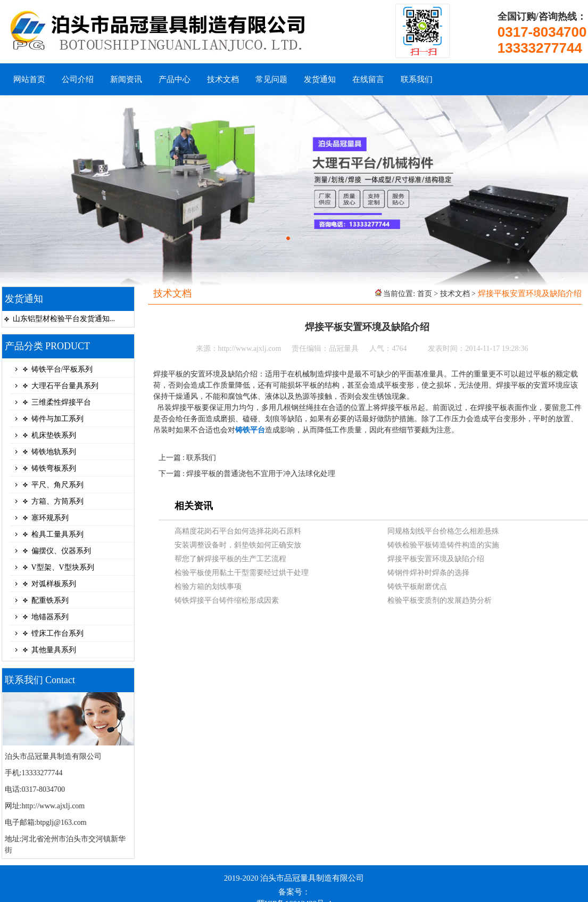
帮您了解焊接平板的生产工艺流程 (230, 559)
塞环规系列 (50, 518)
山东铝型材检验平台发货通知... (64, 319)
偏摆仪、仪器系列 (61, 551)
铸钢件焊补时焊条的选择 (428, 573)
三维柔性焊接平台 (61, 402)
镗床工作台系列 (57, 633)
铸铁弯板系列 (54, 468)
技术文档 (223, 79)
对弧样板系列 (54, 584)
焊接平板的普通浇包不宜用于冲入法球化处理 (261, 474)
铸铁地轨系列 (54, 452)
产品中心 (175, 79)
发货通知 (320, 79)
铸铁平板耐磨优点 (417, 587)
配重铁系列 (50, 600)
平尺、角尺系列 (57, 485)
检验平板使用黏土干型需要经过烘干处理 (242, 573)
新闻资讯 (126, 79)
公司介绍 (78, 79)
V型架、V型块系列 (63, 567)
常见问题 (271, 79)
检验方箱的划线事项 (208, 587)
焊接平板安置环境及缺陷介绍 (436, 559)
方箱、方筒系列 (57, 501)
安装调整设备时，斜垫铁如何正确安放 (238, 545)
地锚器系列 (50, 617)
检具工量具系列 (57, 534)
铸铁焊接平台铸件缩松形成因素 (227, 600)
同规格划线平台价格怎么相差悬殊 (443, 531)
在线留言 (368, 79)
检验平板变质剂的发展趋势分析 (440, 600)
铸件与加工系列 (57, 419)
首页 (425, 294)
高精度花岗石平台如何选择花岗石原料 (238, 531)
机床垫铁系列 (54, 435)
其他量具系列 (54, 650)
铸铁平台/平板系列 (62, 369)
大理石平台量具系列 (65, 386)
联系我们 (417, 79)
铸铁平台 (250, 430)
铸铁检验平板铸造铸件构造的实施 (443, 545)
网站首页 (29, 79)
